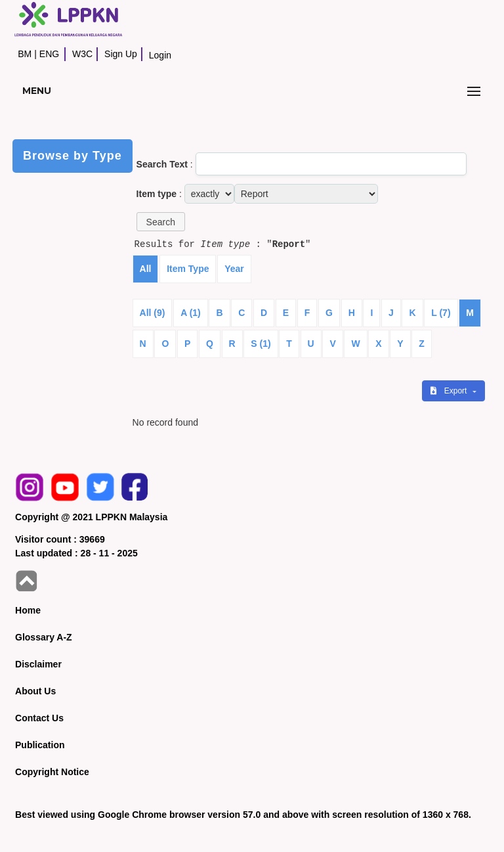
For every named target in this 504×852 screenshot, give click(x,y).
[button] (161, 222)
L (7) (441, 313)
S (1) (261, 344)
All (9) (153, 313)
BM (25, 54)
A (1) (191, 313)
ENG (49, 54)
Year (234, 269)
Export (450, 391)
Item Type (188, 269)
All (146, 269)
